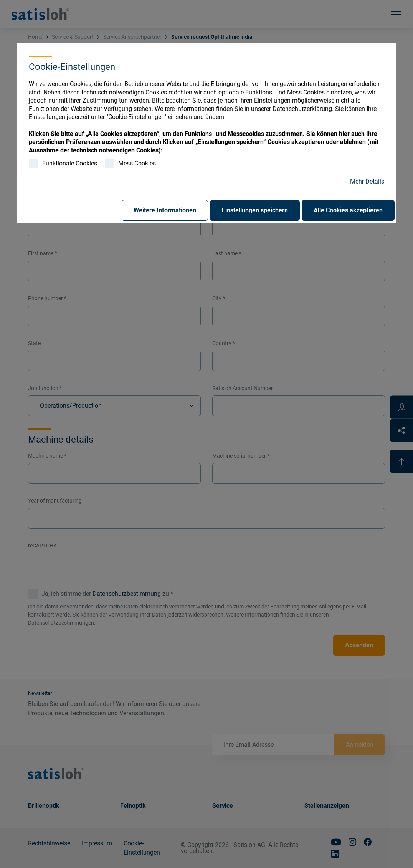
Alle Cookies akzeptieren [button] (348, 210)
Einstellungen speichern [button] (255, 210)
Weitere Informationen (165, 210)
